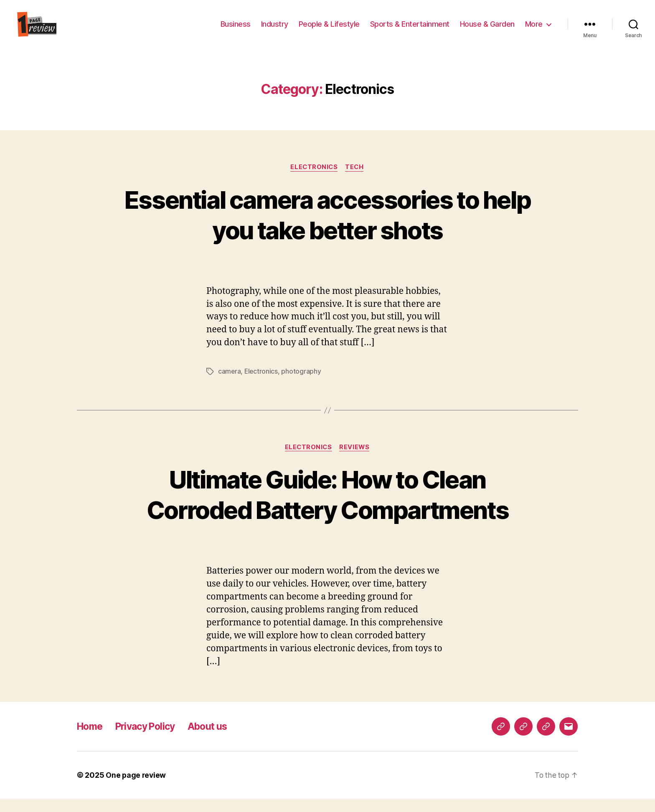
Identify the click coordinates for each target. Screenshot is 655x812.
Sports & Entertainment (410, 30)
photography (302, 384)
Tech (356, 180)
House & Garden (487, 30)
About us (216, 740)
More (534, 30)
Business (236, 30)
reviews (356, 460)
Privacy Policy (150, 740)
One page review (136, 788)
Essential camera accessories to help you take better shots (327, 227)
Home (91, 740)
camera (230, 384)
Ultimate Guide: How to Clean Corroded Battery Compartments (327, 508)
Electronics (314, 180)
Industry (275, 30)
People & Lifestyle (329, 30)
